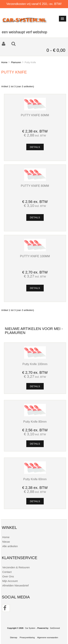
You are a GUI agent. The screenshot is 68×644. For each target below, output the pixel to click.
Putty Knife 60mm (35, 115)
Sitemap (14, 637)
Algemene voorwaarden (48, 637)
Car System (30, 628)
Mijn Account (10, 581)
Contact (7, 572)
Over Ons (8, 576)
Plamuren (16, 62)
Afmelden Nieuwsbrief (15, 585)
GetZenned (55, 628)
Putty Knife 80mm (35, 186)
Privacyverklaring (27, 637)
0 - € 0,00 (56, 50)
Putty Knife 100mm (35, 256)
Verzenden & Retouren (16, 567)
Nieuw (6, 542)
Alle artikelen (10, 546)
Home (4, 62)
